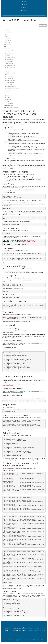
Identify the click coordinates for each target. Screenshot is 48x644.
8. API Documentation (8, 105)
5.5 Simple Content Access (11, 58)
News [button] (24, 14)
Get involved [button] (24, 11)
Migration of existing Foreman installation (15, 142)
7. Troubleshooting (8, 100)
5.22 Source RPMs (9, 90)
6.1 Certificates (8, 96)
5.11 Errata (8, 69)
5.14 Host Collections (10, 75)
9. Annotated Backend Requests (11, 107)
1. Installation (7, 29)
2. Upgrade (6, 37)
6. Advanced (7, 94)
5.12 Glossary (8, 71)
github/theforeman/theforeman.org (26, 641)
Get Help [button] (24, 8)
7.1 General (8, 101)
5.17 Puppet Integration (10, 81)
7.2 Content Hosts (9, 103)
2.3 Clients (7, 42)
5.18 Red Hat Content (10, 82)
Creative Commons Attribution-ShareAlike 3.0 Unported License (29, 640)
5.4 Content (8, 56)
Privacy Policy (26, 638)
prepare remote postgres (33, 343)
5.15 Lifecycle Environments (11, 77)
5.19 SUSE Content (9, 84)
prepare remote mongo (20, 343)
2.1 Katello (8, 38)
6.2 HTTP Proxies (9, 98)
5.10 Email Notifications (10, 67)
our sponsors (17, 643)
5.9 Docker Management (11, 65)
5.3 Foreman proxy (9, 54)
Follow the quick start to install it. (35, 628)
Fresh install (8, 132)
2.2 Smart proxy (9, 40)
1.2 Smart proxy (9, 33)
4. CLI (5, 46)
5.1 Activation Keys (9, 50)
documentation (11, 335)
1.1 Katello (8, 31)
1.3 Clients (7, 35)
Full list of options (37, 373)
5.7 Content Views (9, 61)
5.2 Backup (8, 52)
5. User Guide (7, 48)
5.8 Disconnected (9, 63)
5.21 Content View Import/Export (12, 88)
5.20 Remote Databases (10, 86)
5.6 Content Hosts (9, 60)
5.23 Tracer (8, 92)
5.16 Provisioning (9, 79)
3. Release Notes (8, 44)
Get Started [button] (24, 5)
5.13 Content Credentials (11, 73)
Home (24, 2)
